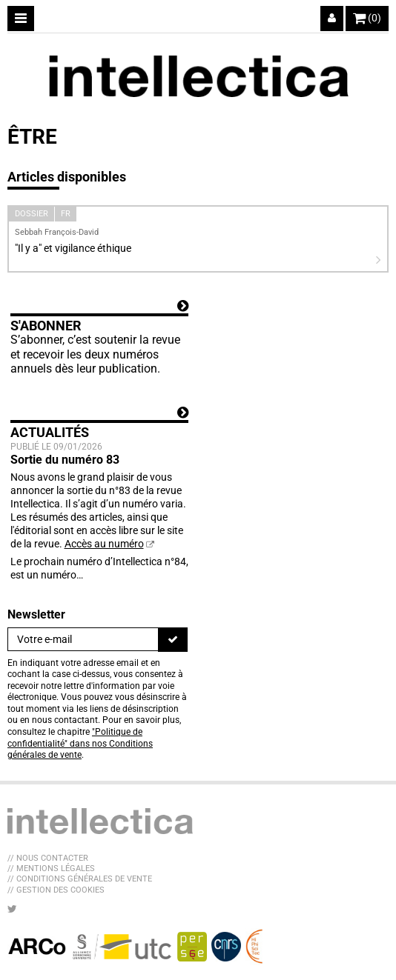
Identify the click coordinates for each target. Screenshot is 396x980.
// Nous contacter (48, 858)
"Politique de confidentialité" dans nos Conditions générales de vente (80, 743)
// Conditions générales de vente (80, 879)
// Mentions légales (51, 869)
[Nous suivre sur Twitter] (12, 909)
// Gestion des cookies (56, 890)
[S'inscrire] (173, 639)
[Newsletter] (83, 639)
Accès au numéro (104, 544)
